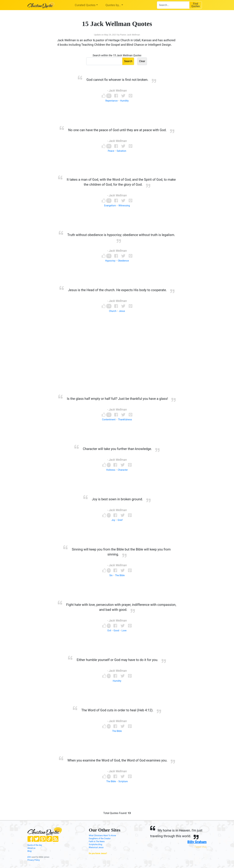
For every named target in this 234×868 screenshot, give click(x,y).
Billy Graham (197, 842)
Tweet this (200, 847)
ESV (29, 857)
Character (123, 470)
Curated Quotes (85, 5)
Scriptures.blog (96, 844)
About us (32, 848)
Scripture (123, 781)
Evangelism (110, 206)
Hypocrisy (110, 261)
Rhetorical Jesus (96, 847)
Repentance (111, 101)
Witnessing (124, 206)
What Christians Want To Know (102, 836)
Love (124, 631)
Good (116, 631)
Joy (113, 520)
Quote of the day (35, 845)
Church (113, 311)
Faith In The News (97, 842)
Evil (109, 631)
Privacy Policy (34, 860)
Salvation (121, 151)
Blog (30, 851)
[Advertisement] (117, 360)
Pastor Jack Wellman (130, 35)
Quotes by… (113, 5)
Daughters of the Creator (100, 839)
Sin (111, 575)
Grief (120, 520)
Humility (124, 101)
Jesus (122, 311)
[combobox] (173, 5)
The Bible (120, 575)
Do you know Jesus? (98, 853)
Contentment (109, 420)
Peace (111, 151)
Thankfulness (125, 420)
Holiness (111, 470)
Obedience (123, 261)
